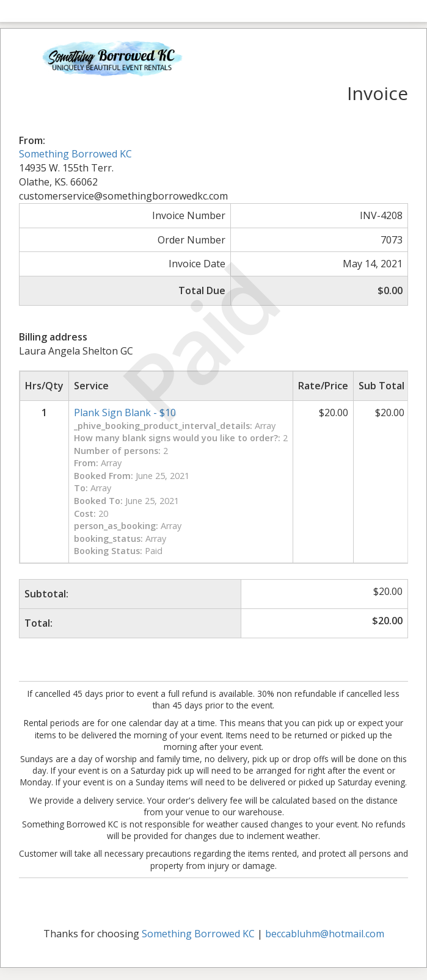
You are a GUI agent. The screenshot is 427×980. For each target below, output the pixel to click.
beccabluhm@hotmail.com (325, 934)
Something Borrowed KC (75, 154)
